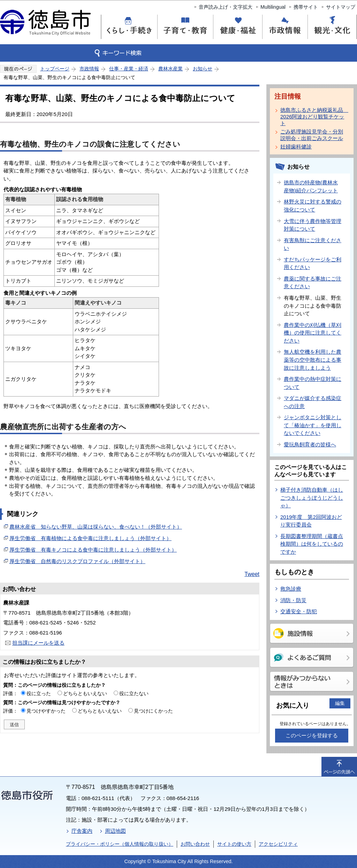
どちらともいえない (85, 693)
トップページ (55, 69)
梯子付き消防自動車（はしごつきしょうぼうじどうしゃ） (312, 498)
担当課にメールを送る (38, 643)
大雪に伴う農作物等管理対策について (313, 225)
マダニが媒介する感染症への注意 (313, 402)
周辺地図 (115, 831)
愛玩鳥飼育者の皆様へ (310, 444)
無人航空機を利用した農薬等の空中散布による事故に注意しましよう (313, 360)
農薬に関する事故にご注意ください (313, 283)
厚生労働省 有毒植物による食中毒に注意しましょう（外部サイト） (90, 538)
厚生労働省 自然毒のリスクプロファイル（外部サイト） (77, 561)
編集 (340, 703)
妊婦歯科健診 (296, 147)
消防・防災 (293, 600)
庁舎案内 (82, 831)
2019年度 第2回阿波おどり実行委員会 (311, 521)
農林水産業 (170, 69)
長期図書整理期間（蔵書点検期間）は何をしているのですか (312, 544)
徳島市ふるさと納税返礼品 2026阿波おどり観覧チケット (313, 117)
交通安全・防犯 (299, 611)
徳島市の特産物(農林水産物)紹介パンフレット (311, 186)
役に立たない (134, 693)
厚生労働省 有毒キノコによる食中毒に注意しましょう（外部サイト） (93, 550)
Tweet (252, 574)
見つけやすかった (46, 711)
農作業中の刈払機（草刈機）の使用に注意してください (313, 333)
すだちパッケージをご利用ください (313, 263)
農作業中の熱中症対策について (313, 383)
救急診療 (291, 589)
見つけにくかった (153, 711)
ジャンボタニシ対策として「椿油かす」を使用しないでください (313, 425)
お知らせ (203, 69)
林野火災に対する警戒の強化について (313, 206)
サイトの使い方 (234, 844)
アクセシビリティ (278, 844)
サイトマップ (341, 7)
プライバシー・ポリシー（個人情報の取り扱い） (120, 844)
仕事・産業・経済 (129, 69)
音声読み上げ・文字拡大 (226, 7)
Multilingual (273, 7)
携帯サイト (306, 7)
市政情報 (89, 69)
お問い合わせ (195, 844)
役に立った (39, 693)
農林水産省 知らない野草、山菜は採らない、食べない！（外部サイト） (96, 527)
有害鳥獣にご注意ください (313, 244)
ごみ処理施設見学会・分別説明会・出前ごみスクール (312, 135)
